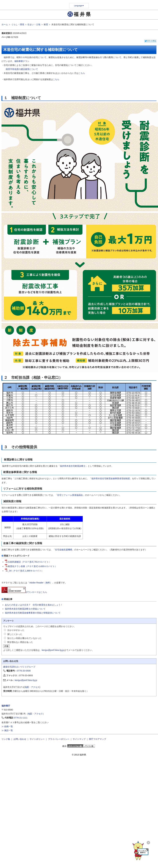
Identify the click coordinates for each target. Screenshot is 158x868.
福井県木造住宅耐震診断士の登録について (25, 609)
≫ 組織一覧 (7, 726)
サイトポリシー (37, 739)
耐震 (46, 24)
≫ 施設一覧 (7, 730)
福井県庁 (6, 706)
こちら (82, 73)
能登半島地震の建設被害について (22, 69)
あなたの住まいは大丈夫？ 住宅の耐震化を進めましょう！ (34, 605)
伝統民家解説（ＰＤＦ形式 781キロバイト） (28, 562)
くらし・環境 (18, 24)
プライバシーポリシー (59, 739)
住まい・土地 (34, 24)
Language (79, 6)
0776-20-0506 (24, 671)
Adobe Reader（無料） (41, 583)
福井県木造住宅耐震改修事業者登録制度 (111, 479)
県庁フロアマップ (97, 739)
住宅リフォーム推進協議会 (70, 495)
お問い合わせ (20, 739)
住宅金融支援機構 (64, 550)
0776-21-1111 (21, 718)
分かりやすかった (16, 630)
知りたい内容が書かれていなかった (24, 638)
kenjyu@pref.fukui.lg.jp (53, 650)
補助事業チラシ (22, 61)
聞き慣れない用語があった (20, 642)
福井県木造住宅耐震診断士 (73, 466)
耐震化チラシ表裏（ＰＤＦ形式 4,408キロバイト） (31, 566)
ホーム (5, 24)
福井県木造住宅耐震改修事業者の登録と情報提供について (33, 613)
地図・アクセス (32, 687)
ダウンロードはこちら (24, 592)
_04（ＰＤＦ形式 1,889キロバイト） (24, 571)
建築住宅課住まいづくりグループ (19, 667)
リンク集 (6, 739)
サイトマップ (79, 739)
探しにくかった (15, 634)
